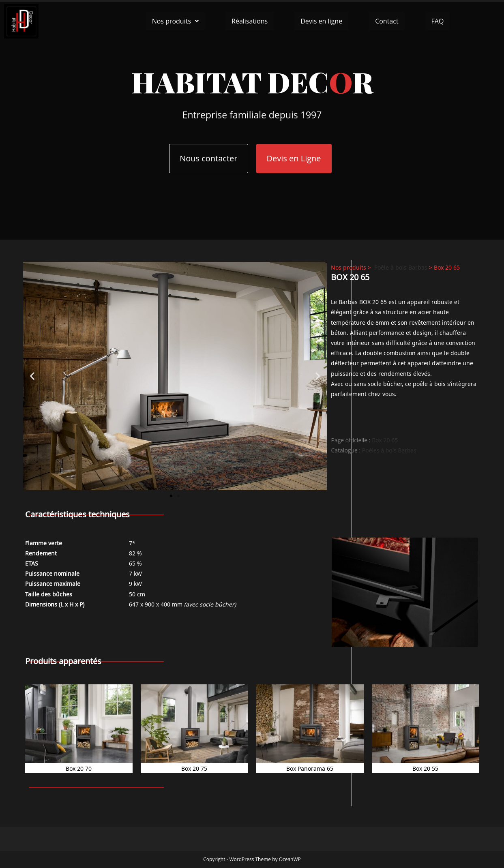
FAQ (438, 21)
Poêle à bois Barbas (401, 267)
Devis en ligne (321, 21)
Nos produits (175, 21)
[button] (175, 21)
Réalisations (250, 21)
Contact (387, 21)
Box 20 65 (385, 440)
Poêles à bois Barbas (389, 450)
